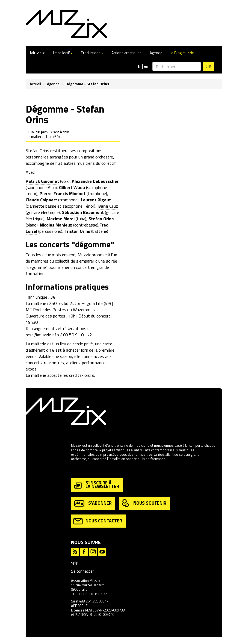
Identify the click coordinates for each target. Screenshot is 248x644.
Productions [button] (92, 53)
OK (209, 66)
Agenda (156, 53)
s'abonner (92, 503)
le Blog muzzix (182, 53)
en (146, 66)
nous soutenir (144, 503)
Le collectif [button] (63, 53)
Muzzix (37, 53)
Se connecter (82, 571)
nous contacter (98, 521)
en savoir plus (82, 471)
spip (75, 563)
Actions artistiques (126, 53)
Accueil (35, 84)
